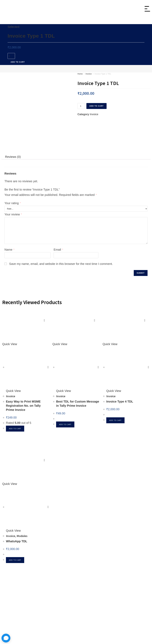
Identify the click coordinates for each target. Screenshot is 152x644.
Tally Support (100, 572)
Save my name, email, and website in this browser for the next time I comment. (61, 234)
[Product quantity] (11, 57)
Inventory (35, 22)
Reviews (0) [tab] (13, 127)
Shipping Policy (132, 578)
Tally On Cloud (115, 22)
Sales (63, 22)
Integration (79, 22)
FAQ (94, 578)
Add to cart (18, 63)
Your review (13, 185)
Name (9, 220)
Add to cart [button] (15, 399)
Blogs (95, 583)
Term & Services (133, 583)
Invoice (50, 22)
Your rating (12, 174)
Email (58, 220)
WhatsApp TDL (17, 512)
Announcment (100, 567)
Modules (96, 22)
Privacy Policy (131, 567)
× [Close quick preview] (1, 628)
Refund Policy (131, 572)
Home (80, 74)
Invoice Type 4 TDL (120, 372)
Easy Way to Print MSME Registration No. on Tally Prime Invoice (23, 376)
